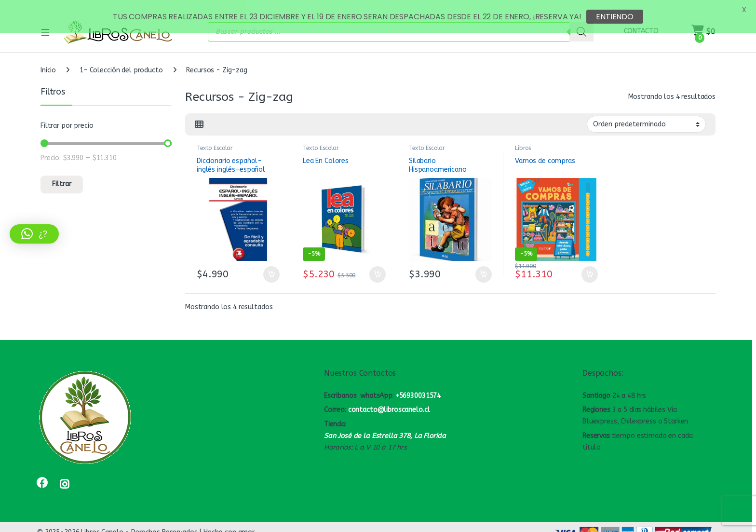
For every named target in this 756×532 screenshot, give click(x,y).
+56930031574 (418, 387)
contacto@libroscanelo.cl (389, 401)
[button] (34, 234)
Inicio (48, 61)
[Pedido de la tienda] (646, 115)
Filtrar (62, 175)
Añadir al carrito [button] (271, 265)
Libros (523, 139)
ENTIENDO (615, 17)
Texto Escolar (215, 139)
